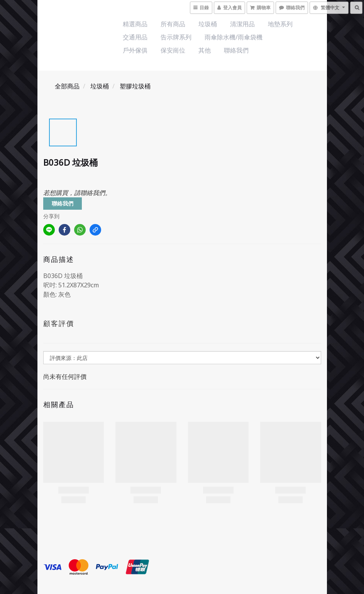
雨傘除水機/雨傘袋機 (234, 37)
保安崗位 (173, 50)
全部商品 (67, 86)
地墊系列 (280, 24)
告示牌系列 (176, 37)
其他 (205, 50)
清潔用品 (242, 24)
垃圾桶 (208, 24)
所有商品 (173, 24)
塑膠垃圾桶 (135, 86)
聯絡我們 (236, 50)
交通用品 (135, 37)
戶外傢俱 (135, 50)
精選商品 (135, 24)
